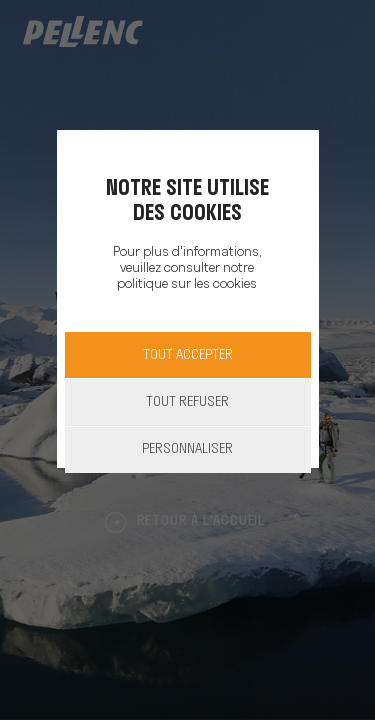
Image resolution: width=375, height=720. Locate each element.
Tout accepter (188, 355)
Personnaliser (187, 449)
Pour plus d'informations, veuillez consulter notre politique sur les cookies (187, 268)
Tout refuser (187, 402)
